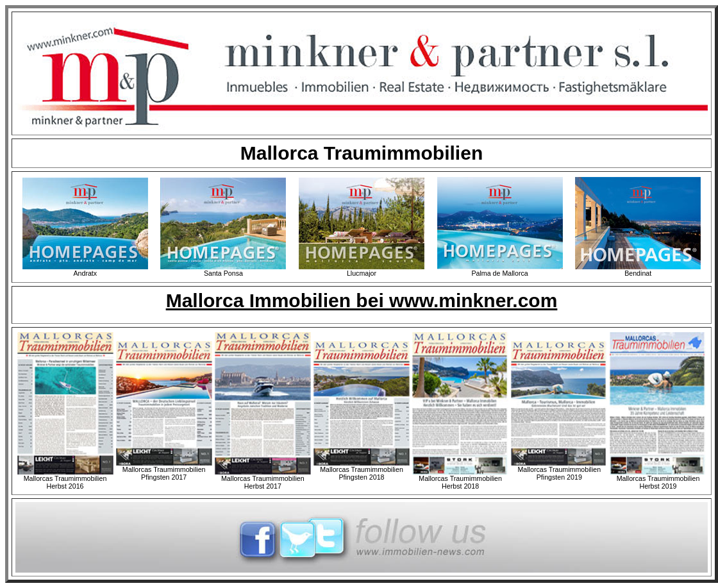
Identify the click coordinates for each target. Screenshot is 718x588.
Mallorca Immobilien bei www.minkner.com (362, 300)
